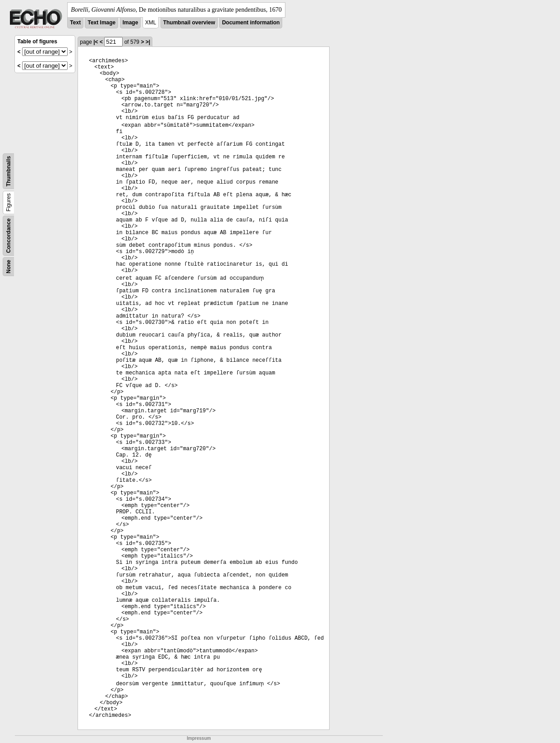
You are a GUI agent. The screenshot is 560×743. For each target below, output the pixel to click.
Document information (251, 23)
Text (75, 23)
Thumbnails (9, 171)
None (9, 267)
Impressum (199, 738)
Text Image (101, 23)
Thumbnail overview (189, 23)
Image (131, 23)
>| (148, 42)
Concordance (9, 236)
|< (96, 42)
